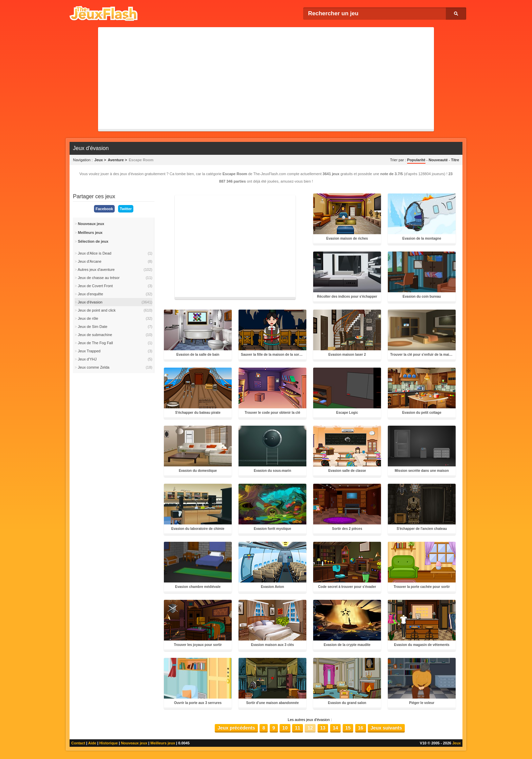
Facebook (104, 209)
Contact (78, 743)
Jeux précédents (236, 728)
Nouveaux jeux (134, 743)
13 (323, 728)
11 (298, 728)
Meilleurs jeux (163, 743)
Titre (455, 160)
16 (361, 728)
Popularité (416, 160)
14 (336, 728)
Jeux (457, 743)
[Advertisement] (266, 78)
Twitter (126, 209)
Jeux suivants (386, 728)
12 (310, 728)
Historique (109, 743)
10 (285, 728)
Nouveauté (438, 160)
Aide (92, 743)
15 (348, 728)
